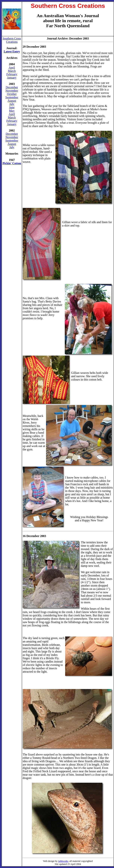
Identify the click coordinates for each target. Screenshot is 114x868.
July (12, 104)
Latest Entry (12, 52)
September (12, 97)
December (12, 87)
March (12, 71)
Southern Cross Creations (12, 40)
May (12, 111)
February (12, 74)
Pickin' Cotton (12, 163)
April (12, 68)
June (12, 107)
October (12, 94)
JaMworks (63, 861)
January (12, 78)
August (12, 101)
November (12, 91)
